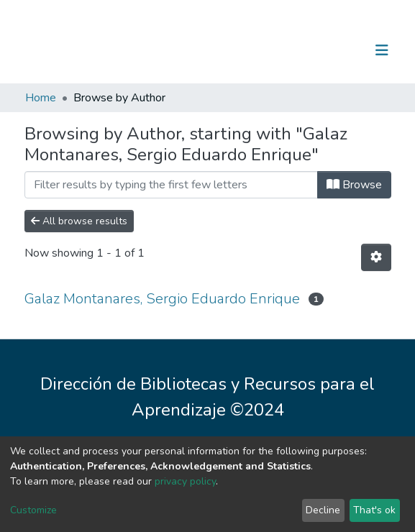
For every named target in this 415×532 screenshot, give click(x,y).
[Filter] (171, 185)
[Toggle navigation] (382, 50)
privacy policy (185, 481)
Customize (33, 510)
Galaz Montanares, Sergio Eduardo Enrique (162, 299)
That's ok (374, 510)
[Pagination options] (376, 257)
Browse (354, 185)
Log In (337, 50)
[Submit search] (307, 50)
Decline (323, 510)
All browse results (79, 221)
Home (41, 98)
